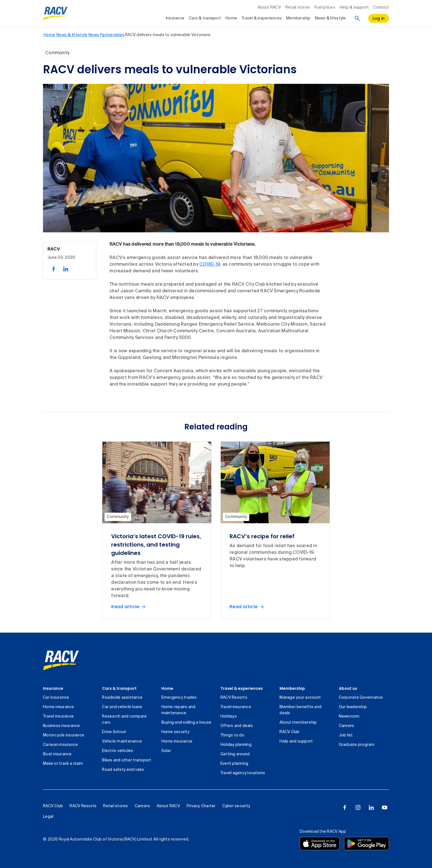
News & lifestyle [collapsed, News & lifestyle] (331, 18)
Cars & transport (119, 688)
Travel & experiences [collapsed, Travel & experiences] (262, 18)
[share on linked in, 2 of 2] (66, 269)
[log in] (379, 18)
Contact (381, 7)
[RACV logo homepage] (55, 14)
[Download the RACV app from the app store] (320, 844)
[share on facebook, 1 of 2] (54, 269)
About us (348, 688)
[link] (61, 660)
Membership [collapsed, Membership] (298, 18)
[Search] (357, 18)
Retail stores (298, 7)
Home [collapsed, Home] (231, 18)
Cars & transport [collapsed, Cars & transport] (205, 18)
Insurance (53, 688)
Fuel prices (325, 7)
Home (167, 688)
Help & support (354, 7)
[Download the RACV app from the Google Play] (367, 844)
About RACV (269, 7)
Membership (292, 688)
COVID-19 (210, 265)
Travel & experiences (242, 688)
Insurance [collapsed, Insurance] (175, 18)
